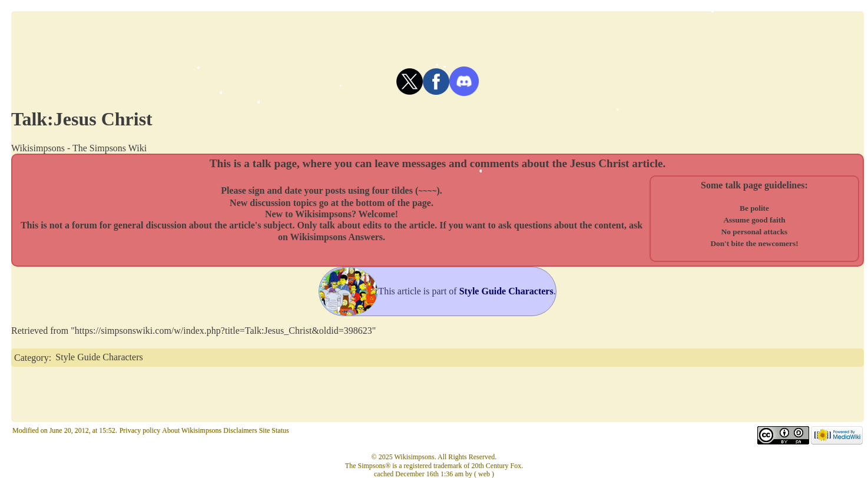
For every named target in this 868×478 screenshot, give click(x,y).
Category (32, 357)
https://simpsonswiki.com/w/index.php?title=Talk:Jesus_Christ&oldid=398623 (223, 331)
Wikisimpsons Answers (337, 236)
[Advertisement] (438, 38)
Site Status (274, 430)
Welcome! (379, 213)
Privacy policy (140, 430)
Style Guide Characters (99, 357)
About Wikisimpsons (192, 430)
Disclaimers (240, 430)
